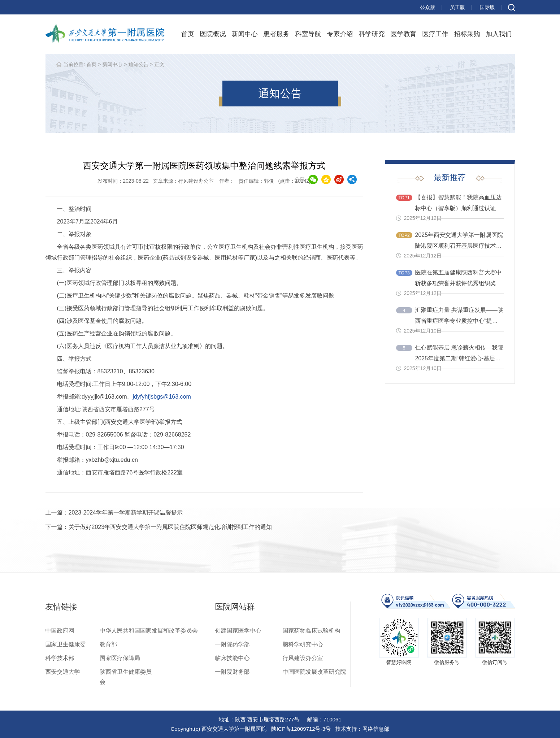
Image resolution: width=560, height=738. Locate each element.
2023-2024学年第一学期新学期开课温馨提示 (126, 513)
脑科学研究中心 (303, 644)
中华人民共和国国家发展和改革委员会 (149, 631)
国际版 (487, 7)
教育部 (108, 644)
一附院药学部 (233, 644)
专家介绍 (340, 34)
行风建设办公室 (303, 658)
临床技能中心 (233, 658)
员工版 (457, 7)
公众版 (428, 7)
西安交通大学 (63, 672)
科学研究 (372, 34)
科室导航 (308, 34)
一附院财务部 (233, 672)
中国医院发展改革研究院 (314, 672)
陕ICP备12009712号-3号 (301, 729)
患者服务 (277, 34)
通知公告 (138, 64)
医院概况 (213, 34)
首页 (188, 34)
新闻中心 (245, 34)
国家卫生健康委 (66, 644)
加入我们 (499, 34)
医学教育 (404, 34)
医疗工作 (435, 34)
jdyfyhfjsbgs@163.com (162, 397)
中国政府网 (60, 631)
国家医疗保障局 (120, 658)
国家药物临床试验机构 (312, 631)
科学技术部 (60, 658)
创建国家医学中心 (238, 631)
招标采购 (467, 34)
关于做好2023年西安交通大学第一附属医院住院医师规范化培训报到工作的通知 (170, 527)
